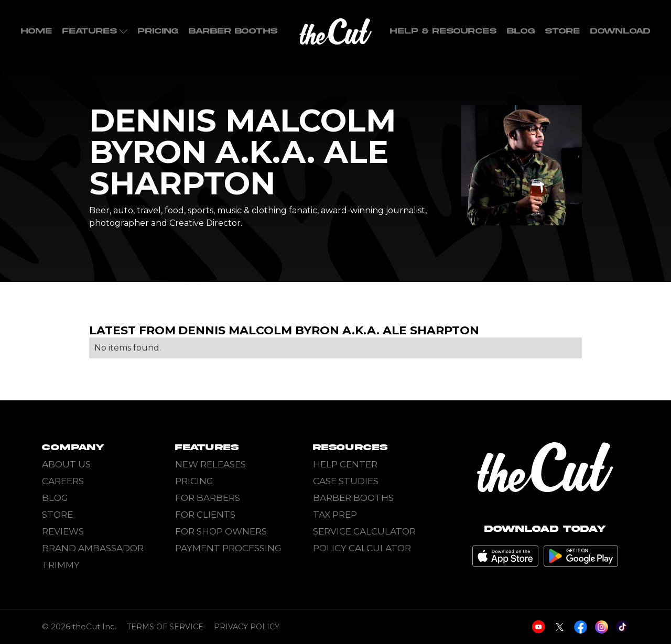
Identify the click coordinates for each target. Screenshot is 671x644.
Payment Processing (228, 548)
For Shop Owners (221, 531)
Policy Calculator (362, 548)
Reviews (63, 531)
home (36, 31)
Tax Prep (335, 515)
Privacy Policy (247, 627)
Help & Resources (443, 31)
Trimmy (61, 565)
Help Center (345, 464)
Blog (521, 31)
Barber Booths (233, 31)
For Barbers (208, 498)
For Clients (205, 515)
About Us (66, 464)
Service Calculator (364, 531)
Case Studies (346, 481)
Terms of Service (165, 627)
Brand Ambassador (93, 548)
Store (562, 31)
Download (620, 31)
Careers (63, 481)
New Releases (210, 464)
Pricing (158, 31)
